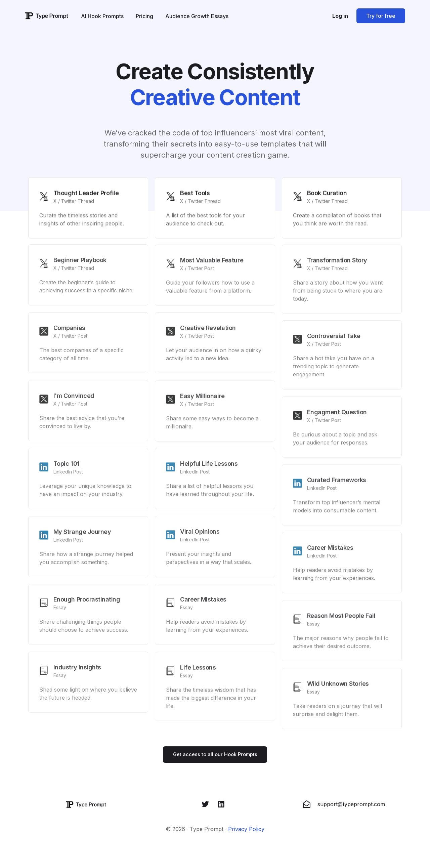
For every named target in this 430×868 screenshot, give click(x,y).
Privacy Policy (246, 830)
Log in (340, 16)
